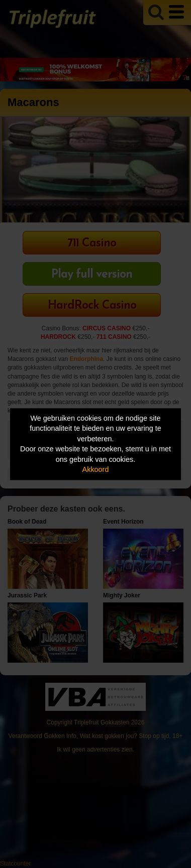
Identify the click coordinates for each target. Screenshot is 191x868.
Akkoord (96, 470)
